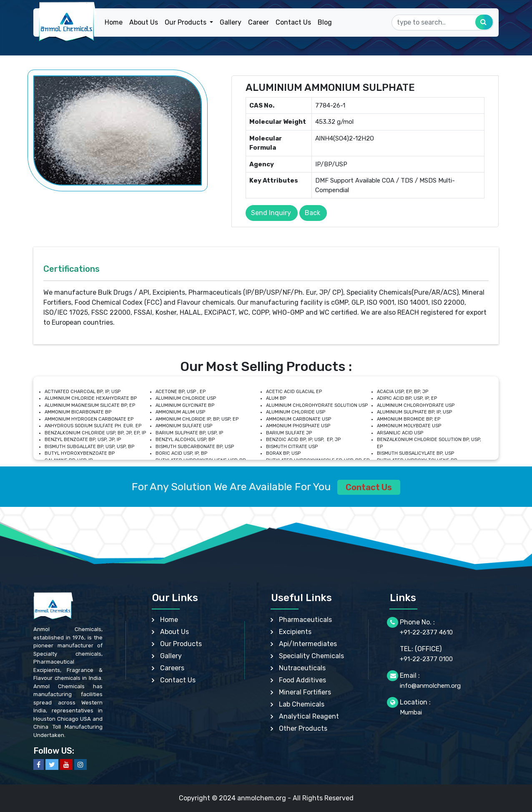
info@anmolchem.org (430, 686)
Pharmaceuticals (305, 620)
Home (114, 22)
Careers (172, 668)
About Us (144, 22)
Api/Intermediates (308, 644)
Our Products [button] (186, 22)
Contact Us (293, 22)
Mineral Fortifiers (305, 692)
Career (258, 22)
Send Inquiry (271, 213)
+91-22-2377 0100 (426, 659)
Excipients (295, 632)
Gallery (231, 22)
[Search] (443, 23)
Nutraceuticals (302, 668)
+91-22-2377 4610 (426, 632)
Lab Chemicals (302, 704)
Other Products (303, 728)
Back (312, 213)
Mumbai (411, 712)
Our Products (181, 644)
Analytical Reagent (309, 716)
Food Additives (302, 680)
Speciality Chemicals (311, 656)
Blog (325, 22)
